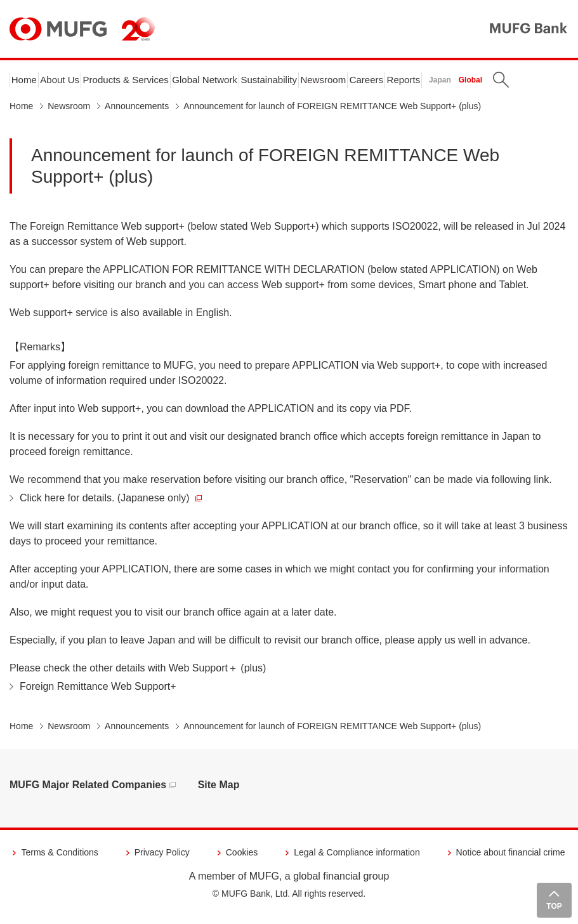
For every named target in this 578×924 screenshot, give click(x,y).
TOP (554, 906)
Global (527, 84)
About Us (69, 83)
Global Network (231, 83)
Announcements (137, 114)
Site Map (219, 792)
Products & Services (143, 83)
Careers (415, 83)
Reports (458, 83)
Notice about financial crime (511, 860)
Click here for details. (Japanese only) (111, 506)
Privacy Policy (162, 860)
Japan (496, 84)
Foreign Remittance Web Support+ (98, 694)
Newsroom (365, 83)
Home (27, 83)
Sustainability (303, 83)
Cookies (242, 860)
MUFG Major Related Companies (88, 792)
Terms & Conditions (59, 860)
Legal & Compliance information (357, 860)
